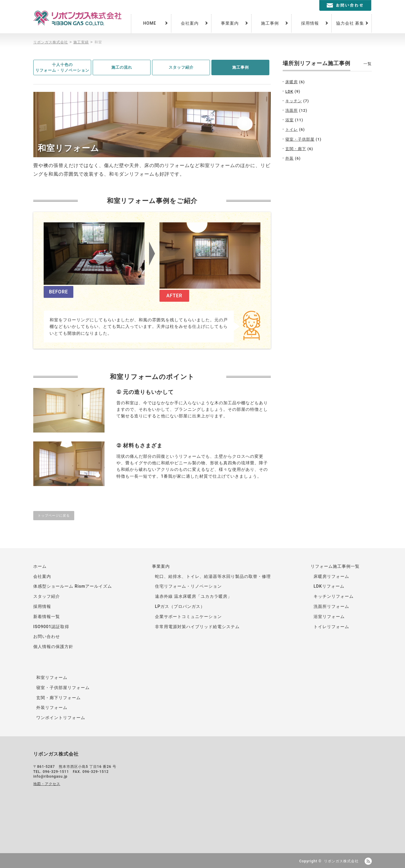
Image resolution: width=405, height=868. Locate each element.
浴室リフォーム (329, 617)
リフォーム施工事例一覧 (335, 566)
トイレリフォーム (331, 627)
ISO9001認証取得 (51, 627)
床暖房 (292, 82)
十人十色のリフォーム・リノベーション (62, 68)
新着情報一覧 (47, 617)
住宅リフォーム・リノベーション (188, 586)
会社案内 (190, 23)
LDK (289, 91)
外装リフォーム (52, 707)
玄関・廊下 (296, 149)
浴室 (289, 120)
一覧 (368, 64)
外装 (289, 158)
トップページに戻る (54, 516)
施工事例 (270, 23)
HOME (150, 23)
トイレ (292, 129)
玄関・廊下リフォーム (58, 698)
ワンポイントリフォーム (61, 718)
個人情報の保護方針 (53, 647)
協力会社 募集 (350, 23)
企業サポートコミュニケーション (188, 617)
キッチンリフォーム (334, 596)
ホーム (40, 566)
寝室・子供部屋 (300, 139)
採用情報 (310, 23)
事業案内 (230, 23)
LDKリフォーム (329, 586)
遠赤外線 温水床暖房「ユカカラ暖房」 (193, 596)
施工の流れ (122, 67)
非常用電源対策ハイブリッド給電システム (197, 627)
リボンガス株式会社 (341, 861)
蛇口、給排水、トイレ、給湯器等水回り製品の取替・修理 (213, 576)
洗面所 (292, 110)
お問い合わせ (47, 636)
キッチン (294, 101)
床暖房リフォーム (331, 576)
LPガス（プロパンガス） (180, 606)
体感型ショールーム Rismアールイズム (73, 586)
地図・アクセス (47, 784)
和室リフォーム (52, 677)
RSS (368, 861)
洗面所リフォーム (331, 606)
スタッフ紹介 (181, 67)
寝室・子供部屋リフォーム (63, 688)
